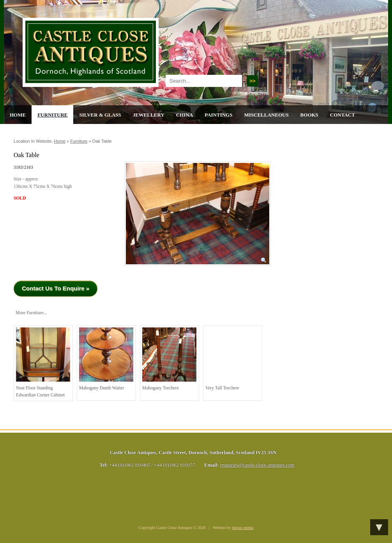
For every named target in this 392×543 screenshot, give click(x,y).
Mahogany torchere (169, 359)
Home (18, 115)
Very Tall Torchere (232, 359)
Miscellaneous (266, 115)
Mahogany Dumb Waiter (106, 359)
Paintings (218, 115)
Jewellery (149, 115)
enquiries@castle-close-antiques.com (257, 465)
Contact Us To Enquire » (56, 288)
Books (309, 115)
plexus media (243, 528)
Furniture (52, 115)
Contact (343, 115)
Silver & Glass (100, 115)
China (185, 115)
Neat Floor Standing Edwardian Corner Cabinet (43, 363)
